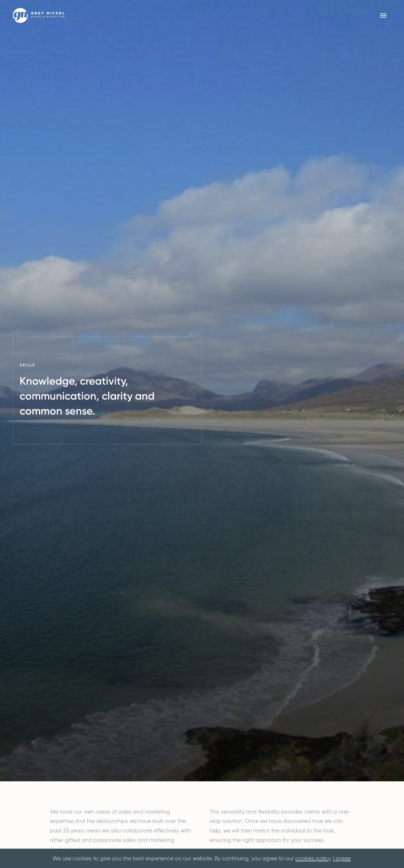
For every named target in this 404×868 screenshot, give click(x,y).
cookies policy (313, 858)
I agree (342, 858)
